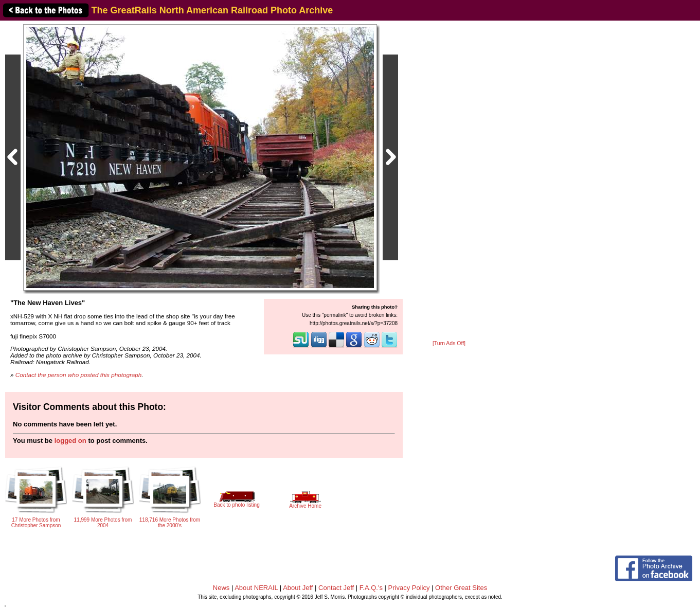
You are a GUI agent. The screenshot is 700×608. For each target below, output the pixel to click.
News (221, 588)
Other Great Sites (461, 588)
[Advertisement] (449, 181)
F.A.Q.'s (371, 588)
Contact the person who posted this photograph (79, 375)
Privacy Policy (409, 588)
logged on (70, 441)
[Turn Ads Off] (449, 343)
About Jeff (298, 588)
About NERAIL (256, 588)
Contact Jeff (336, 588)
